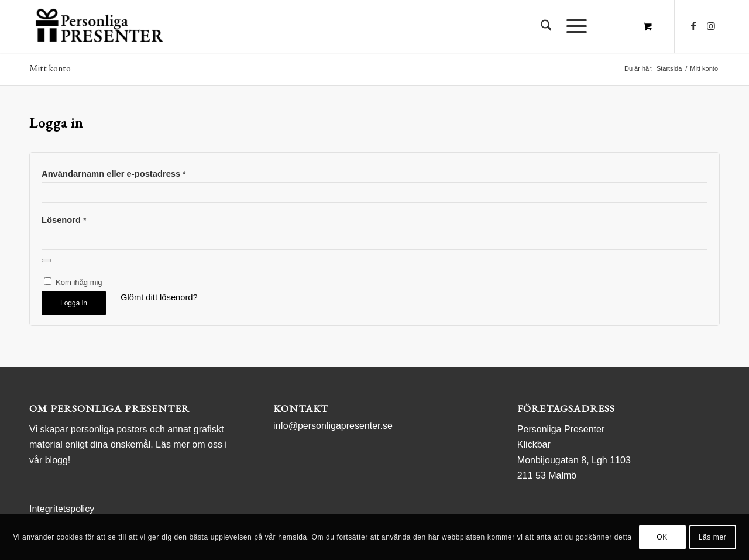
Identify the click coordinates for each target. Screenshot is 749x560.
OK (662, 537)
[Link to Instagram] (711, 26)
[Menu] (573, 26)
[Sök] (546, 26)
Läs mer (713, 537)
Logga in (74, 303)
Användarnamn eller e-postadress (114, 174)
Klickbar (534, 444)
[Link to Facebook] (693, 26)
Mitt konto (50, 68)
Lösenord (64, 220)
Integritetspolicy (62, 509)
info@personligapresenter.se (333, 426)
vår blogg (49, 460)
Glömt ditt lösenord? (159, 297)
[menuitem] (546, 26)
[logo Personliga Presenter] (102, 26)
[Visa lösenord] (46, 260)
